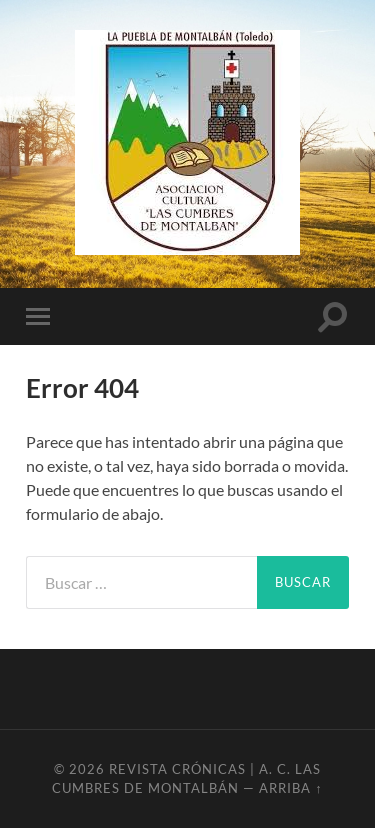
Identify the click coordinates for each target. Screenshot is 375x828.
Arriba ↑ (290, 788)
